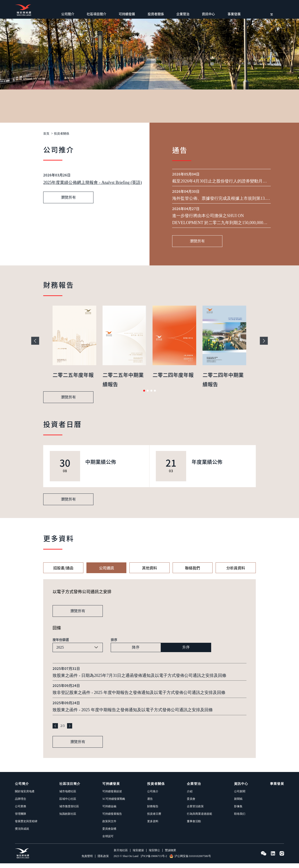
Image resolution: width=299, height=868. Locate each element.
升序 (186, 652)
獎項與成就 (22, 833)
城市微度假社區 (69, 811)
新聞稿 (238, 804)
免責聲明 (87, 861)
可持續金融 (109, 811)
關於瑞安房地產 (25, 796)
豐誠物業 (171, 855)
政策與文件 (109, 826)
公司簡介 (68, 14)
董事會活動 (194, 826)
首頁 (46, 134)
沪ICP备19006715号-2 (154, 861)
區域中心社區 (68, 804)
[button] (144, 395)
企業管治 (183, 14)
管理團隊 (21, 818)
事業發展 (234, 14)
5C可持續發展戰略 (114, 804)
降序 (136, 652)
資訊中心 (208, 14)
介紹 (190, 796)
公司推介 (153, 796)
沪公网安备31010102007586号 (190, 861)
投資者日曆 (154, 818)
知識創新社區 (68, 818)
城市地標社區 (68, 796)
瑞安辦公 (154, 855)
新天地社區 (121, 855)
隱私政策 (103, 861)
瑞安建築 (138, 855)
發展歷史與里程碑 (26, 826)
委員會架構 (109, 833)
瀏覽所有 (68, 237)
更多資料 (153, 826)
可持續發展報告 (112, 818)
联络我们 (240, 818)
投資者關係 (156, 14)
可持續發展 (127, 14)
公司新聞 (240, 796)
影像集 (238, 811)
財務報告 (153, 811)
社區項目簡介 (96, 14)
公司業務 (21, 811)
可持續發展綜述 (112, 796)
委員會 (191, 804)
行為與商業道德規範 (199, 818)
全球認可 (108, 841)
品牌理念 (21, 804)
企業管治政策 (195, 811)
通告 (150, 804)
